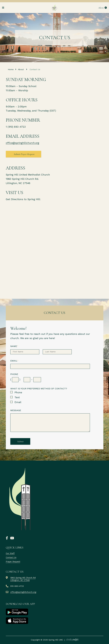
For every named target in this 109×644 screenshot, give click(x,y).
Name (14, 346)
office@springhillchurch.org (22, 143)
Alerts (102, 8)
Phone (14, 374)
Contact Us (11, 557)
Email (14, 361)
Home (11, 69)
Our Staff (10, 553)
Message (16, 410)
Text (17, 397)
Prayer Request (13, 561)
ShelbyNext (72, 640)
